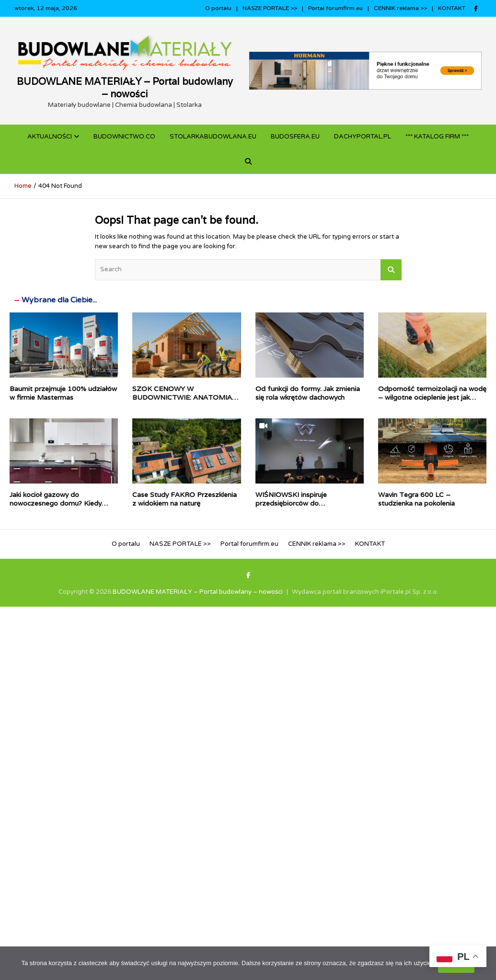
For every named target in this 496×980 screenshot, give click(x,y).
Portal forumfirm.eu (335, 8)
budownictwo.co (124, 137)
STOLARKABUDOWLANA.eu (213, 137)
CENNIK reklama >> (400, 8)
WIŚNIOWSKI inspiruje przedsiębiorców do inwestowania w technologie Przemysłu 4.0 (300, 508)
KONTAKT (452, 8)
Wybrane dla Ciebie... (59, 300)
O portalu (218, 8)
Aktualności (50, 137)
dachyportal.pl (363, 137)
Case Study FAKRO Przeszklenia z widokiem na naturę (185, 499)
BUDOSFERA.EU (295, 137)
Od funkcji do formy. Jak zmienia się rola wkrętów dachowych (308, 393)
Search (391, 270)
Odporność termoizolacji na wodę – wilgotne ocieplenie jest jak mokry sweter (432, 397)
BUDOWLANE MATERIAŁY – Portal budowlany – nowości (125, 88)
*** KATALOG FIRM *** (437, 137)
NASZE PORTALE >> (270, 8)
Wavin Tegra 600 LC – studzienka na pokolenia (416, 499)
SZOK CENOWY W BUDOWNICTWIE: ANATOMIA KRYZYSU (182, 397)
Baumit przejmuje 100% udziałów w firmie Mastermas (63, 393)
